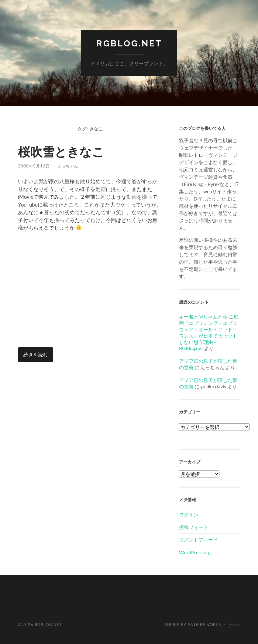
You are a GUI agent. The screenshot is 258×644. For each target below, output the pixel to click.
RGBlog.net (129, 44)
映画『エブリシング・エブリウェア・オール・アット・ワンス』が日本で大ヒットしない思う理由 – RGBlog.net (209, 332)
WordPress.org (195, 552)
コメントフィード (198, 539)
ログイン (189, 514)
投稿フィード (194, 527)
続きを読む (36, 354)
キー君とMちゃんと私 (203, 317)
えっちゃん (68, 166)
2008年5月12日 (34, 166)
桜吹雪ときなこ (61, 152)
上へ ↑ (234, 625)
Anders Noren (205, 625)
